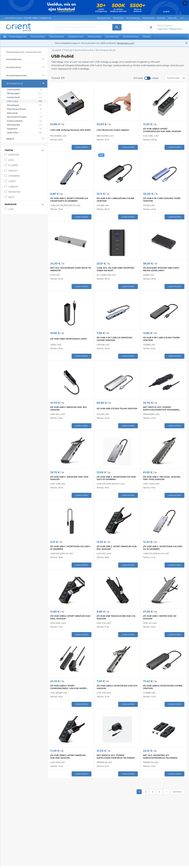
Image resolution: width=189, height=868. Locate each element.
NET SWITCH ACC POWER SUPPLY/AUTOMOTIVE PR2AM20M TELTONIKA (161, 408)
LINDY (12, 181)
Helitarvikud (24, 97)
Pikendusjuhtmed (24, 109)
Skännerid (24, 113)
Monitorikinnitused (24, 117)
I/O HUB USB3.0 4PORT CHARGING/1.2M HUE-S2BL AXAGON (162, 130)
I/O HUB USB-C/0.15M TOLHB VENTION (117, 408)
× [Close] (185, 3)
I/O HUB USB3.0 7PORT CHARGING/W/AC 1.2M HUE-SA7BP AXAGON (68, 687)
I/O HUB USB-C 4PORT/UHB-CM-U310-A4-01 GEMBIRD (163, 548)
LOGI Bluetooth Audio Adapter (113, 130)
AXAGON (14, 155)
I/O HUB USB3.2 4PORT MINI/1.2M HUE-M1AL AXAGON (71, 617)
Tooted (68, 50)
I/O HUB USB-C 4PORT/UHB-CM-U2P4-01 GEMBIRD (71, 548)
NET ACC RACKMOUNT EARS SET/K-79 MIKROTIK (71, 269)
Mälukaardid (24, 125)
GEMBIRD (14, 176)
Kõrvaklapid (24, 105)
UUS (101, 155)
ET (182, 18)
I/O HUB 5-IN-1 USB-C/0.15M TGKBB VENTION (161, 339)
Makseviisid (148, 18)
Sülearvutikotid (24, 121)
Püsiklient (118, 18)
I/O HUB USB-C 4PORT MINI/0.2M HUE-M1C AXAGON (117, 548)
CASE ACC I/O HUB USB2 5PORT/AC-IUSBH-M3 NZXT (116, 269)
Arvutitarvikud (27, 67)
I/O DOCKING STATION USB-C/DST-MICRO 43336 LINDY (161, 269)
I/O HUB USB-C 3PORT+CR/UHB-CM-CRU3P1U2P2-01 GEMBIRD (69, 200)
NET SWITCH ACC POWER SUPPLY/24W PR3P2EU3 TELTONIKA (116, 756)
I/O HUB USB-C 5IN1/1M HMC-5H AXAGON (160, 617)
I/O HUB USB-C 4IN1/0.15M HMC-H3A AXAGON (69, 478)
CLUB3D (13, 165)
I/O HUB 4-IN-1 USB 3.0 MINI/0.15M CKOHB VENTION (114, 339)
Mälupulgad (24, 93)
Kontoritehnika (131, 36)
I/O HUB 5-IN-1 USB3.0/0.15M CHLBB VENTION (115, 200)
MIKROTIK (14, 192)
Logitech (13, 186)
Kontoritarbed (38, 36)
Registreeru (176, 29)
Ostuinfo (172, 18)
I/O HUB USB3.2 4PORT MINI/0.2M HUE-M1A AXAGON (68, 756)
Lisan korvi (82, 147)
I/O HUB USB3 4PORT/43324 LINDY (69, 339)
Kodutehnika (112, 36)
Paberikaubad (57, 36)
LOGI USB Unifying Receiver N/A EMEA (71, 130)
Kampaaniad (104, 18)
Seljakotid (24, 129)
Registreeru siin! (126, 43)
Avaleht (57, 50)
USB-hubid (24, 101)
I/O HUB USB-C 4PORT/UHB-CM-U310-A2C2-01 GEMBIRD (117, 478)
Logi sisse (162, 29)
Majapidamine (76, 36)
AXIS (11, 160)
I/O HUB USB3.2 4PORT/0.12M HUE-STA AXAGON (117, 687)
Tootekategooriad (15, 36)
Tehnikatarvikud (27, 83)
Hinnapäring (133, 18)
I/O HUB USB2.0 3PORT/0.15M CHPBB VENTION (163, 687)
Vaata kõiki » (24, 133)
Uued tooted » (24, 90)
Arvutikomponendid (27, 75)
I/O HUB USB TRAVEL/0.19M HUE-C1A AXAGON (116, 617)
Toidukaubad (94, 36)
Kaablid (27, 138)
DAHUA (13, 171)
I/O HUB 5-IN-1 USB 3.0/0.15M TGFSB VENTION (162, 200)
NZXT (11, 197)
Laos (11, 209)
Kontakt (161, 18)
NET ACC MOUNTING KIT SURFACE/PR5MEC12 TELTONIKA (160, 756)
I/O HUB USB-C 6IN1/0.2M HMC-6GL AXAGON (69, 408)
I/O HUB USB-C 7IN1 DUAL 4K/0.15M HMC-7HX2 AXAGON (162, 478)
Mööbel (147, 36)
